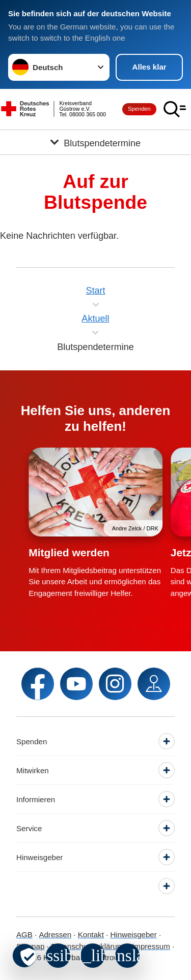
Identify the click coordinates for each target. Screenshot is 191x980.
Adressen (55, 935)
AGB (24, 935)
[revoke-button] (24, 956)
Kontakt (91, 935)
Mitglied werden (69, 552)
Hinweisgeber (133, 935)
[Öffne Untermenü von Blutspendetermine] (95, 142)
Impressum (151, 946)
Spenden (139, 109)
